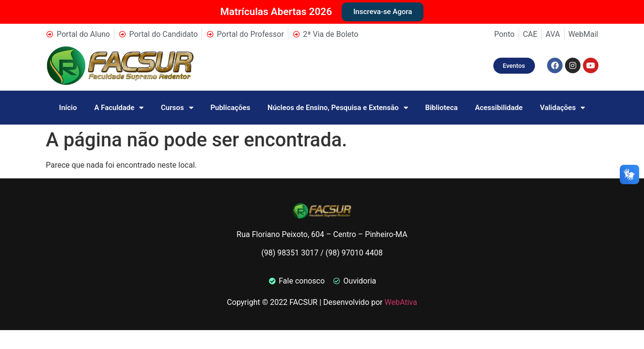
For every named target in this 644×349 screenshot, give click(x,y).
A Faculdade (119, 108)
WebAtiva (401, 302)
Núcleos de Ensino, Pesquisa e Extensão (338, 108)
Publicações (230, 108)
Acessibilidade (499, 108)
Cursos (177, 108)
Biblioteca (441, 108)
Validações (562, 108)
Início (68, 108)
